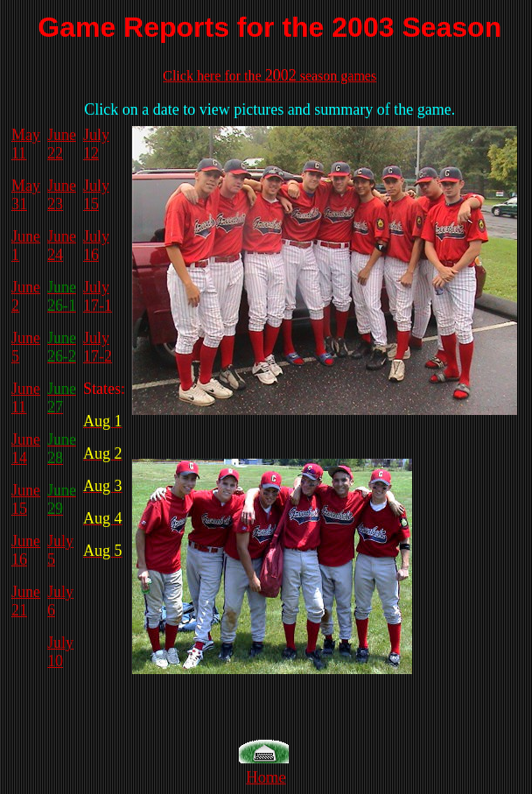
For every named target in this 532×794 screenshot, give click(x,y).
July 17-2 (98, 347)
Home (266, 777)
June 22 (62, 144)
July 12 (96, 144)
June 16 (26, 550)
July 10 (60, 652)
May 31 (26, 195)
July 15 (96, 195)
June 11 (26, 398)
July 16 (96, 246)
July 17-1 (98, 296)
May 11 (26, 144)
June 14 (26, 449)
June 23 (62, 195)
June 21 (26, 601)
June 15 (26, 499)
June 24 (62, 246)
